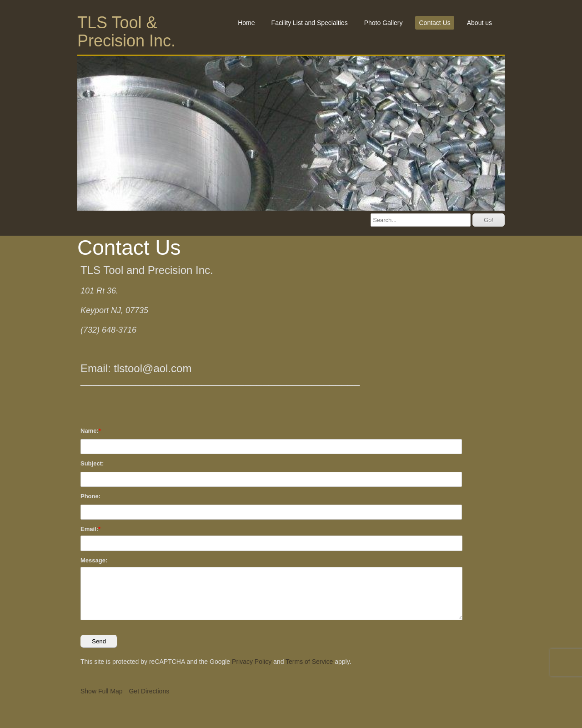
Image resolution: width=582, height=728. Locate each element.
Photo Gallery (384, 23)
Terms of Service (309, 662)
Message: (94, 560)
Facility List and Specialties (310, 23)
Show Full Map (102, 691)
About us (479, 23)
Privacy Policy (252, 662)
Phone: (90, 496)
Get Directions (149, 691)
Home (246, 23)
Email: (89, 529)
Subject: (92, 463)
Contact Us (434, 23)
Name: (90, 431)
